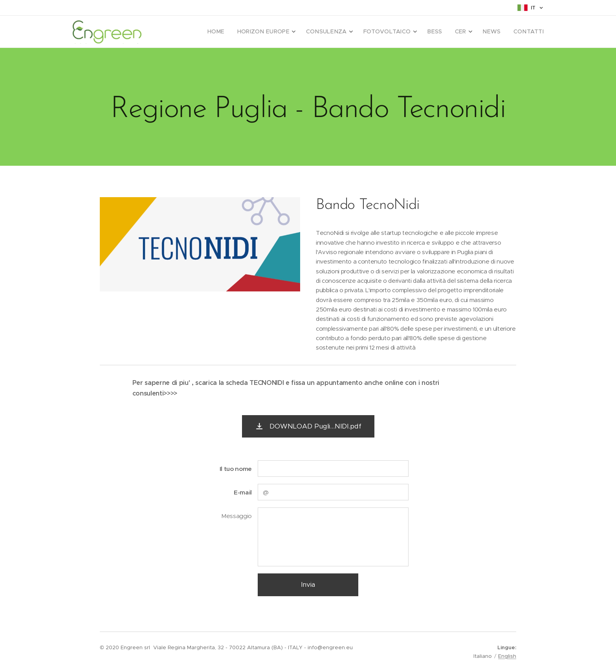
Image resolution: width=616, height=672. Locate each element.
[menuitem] (239, 32)
